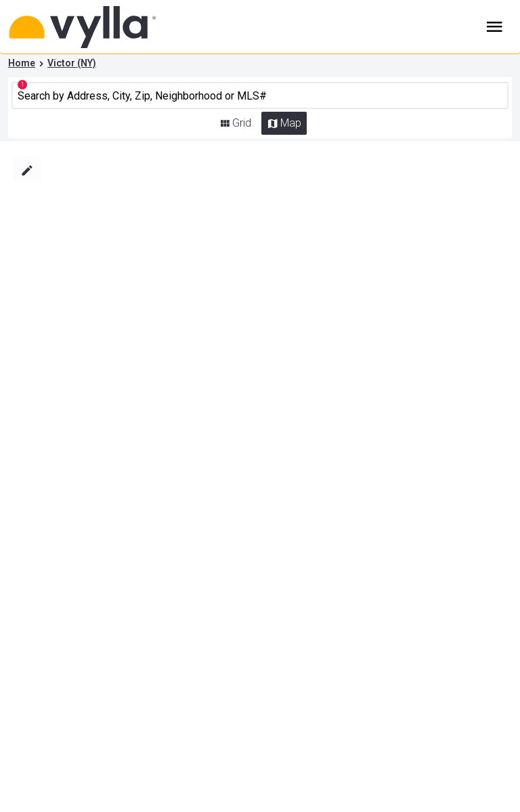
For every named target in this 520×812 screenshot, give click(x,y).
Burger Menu (495, 27)
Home (22, 63)
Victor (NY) (72, 63)
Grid (242, 123)
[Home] (103, 27)
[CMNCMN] (260, 95)
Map (291, 123)
